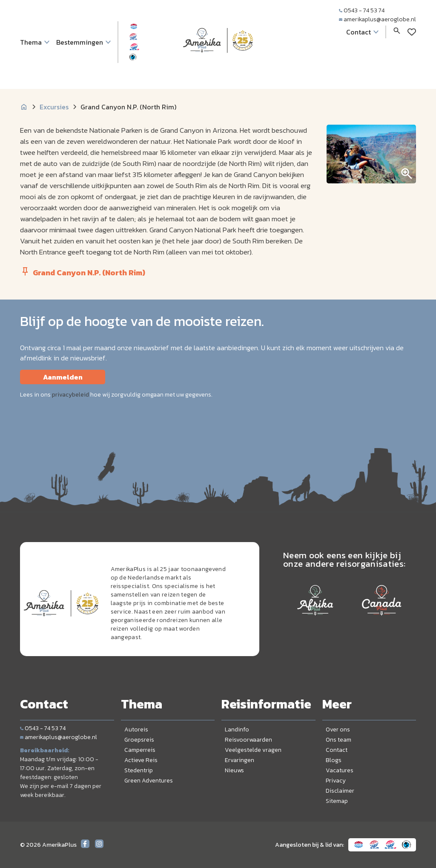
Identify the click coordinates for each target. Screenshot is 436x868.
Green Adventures (149, 781)
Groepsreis (139, 740)
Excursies (54, 107)
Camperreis (140, 750)
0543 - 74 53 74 (362, 10)
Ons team (338, 740)
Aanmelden (63, 377)
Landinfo (237, 730)
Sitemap (337, 801)
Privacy (336, 781)
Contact (337, 750)
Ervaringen (240, 760)
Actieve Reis (141, 760)
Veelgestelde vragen (253, 750)
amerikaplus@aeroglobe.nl (377, 19)
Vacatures (340, 770)
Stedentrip (139, 770)
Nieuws (234, 770)
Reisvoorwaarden (248, 740)
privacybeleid (70, 395)
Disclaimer (340, 791)
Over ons (338, 730)
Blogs (334, 760)
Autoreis (136, 730)
